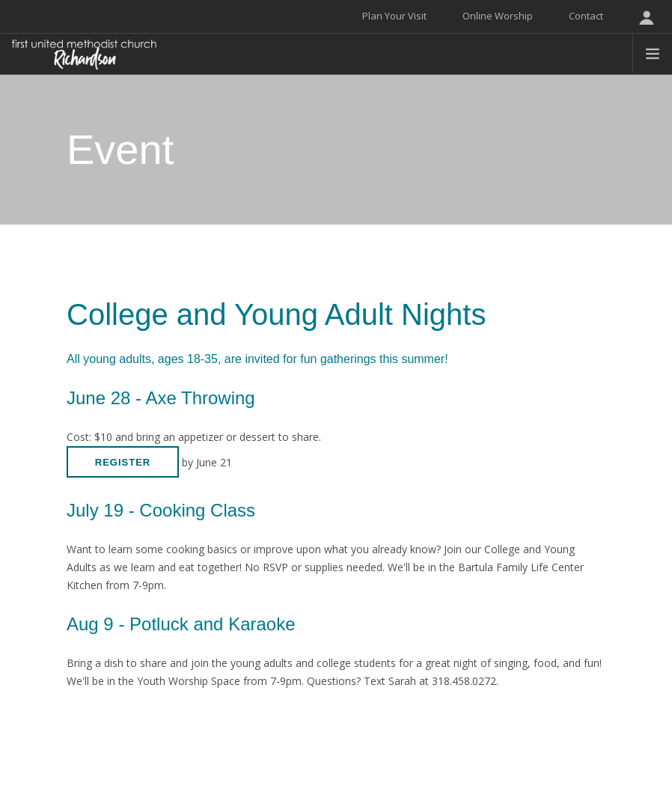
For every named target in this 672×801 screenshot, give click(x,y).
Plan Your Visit (394, 16)
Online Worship (498, 16)
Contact (586, 16)
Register (123, 462)
